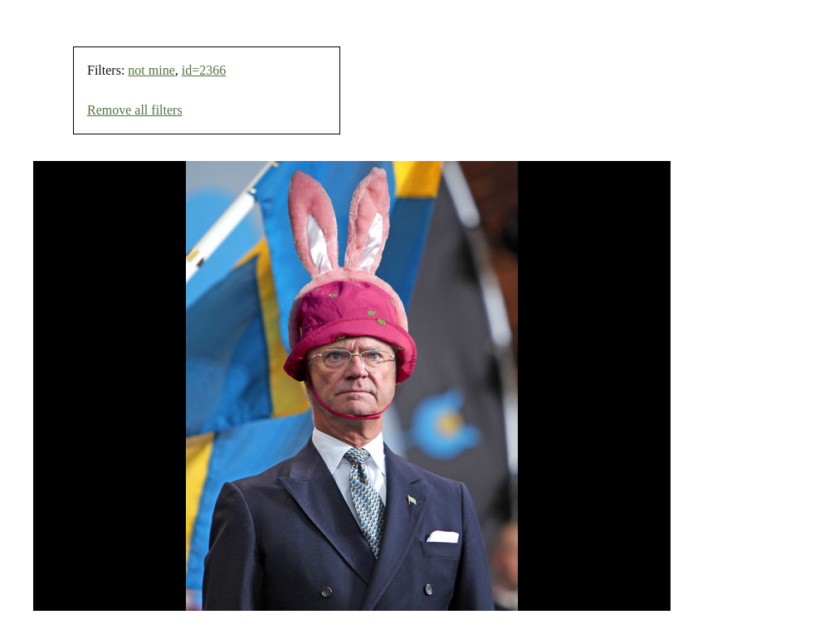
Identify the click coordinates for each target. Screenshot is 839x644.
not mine (151, 70)
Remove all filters (135, 110)
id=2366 (204, 70)
